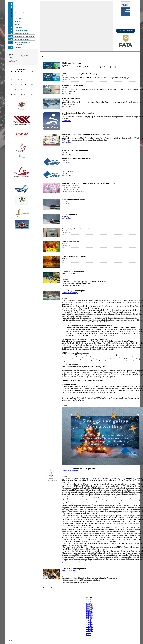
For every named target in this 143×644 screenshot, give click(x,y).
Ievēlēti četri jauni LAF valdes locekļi (76, 158)
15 (32, 84)
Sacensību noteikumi (21, 31)
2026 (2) (89, 599)
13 (25, 84)
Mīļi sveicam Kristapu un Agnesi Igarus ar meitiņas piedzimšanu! (87, 183)
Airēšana (18, 10)
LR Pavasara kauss (69, 214)
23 (12, 94)
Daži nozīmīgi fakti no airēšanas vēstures (78, 229)
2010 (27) (90, 631)
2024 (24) (90, 603)
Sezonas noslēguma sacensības (73, 199)
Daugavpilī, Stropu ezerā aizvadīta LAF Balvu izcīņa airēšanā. (86, 134)
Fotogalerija (19, 28)
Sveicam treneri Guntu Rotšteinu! (75, 257)
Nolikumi (18, 22)
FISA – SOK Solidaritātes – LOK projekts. (78, 469)
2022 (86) (90, 607)
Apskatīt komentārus (69, 274)
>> (32, 70)
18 (18, 89)
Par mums (18, 7)
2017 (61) (90, 617)
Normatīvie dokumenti (22, 39)
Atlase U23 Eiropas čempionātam (75, 150)
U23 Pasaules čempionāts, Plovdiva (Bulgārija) (80, 74)
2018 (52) (90, 615)
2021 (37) (90, 609)
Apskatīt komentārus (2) (70, 471)
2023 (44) (90, 605)
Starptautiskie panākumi (23, 33)
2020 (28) (90, 611)
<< (12, 70)
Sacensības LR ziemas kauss (73, 272)
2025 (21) (90, 601)
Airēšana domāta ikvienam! (72, 85)
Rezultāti (18, 25)
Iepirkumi (18, 48)
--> (51, 59)
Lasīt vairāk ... (66, 69)
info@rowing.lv (13, 62)
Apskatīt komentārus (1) (70, 293)
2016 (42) (90, 619)
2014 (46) (90, 623)
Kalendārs (18, 19)
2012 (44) (90, 627)
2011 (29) (90, 629)
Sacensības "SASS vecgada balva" (75, 569)
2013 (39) (90, 625)
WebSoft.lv (9, 640)
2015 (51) (90, 621)
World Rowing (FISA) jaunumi (24, 36)
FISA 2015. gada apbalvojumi (73, 291)
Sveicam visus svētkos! (70, 242)
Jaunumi (18, 4)
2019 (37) (90, 613)
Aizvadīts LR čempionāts (71, 98)
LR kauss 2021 (67, 171)
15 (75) (89, 633)
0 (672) (89, 635)
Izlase (17, 16)
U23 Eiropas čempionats (71, 63)
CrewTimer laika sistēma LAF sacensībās (78, 113)
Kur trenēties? (19, 13)
